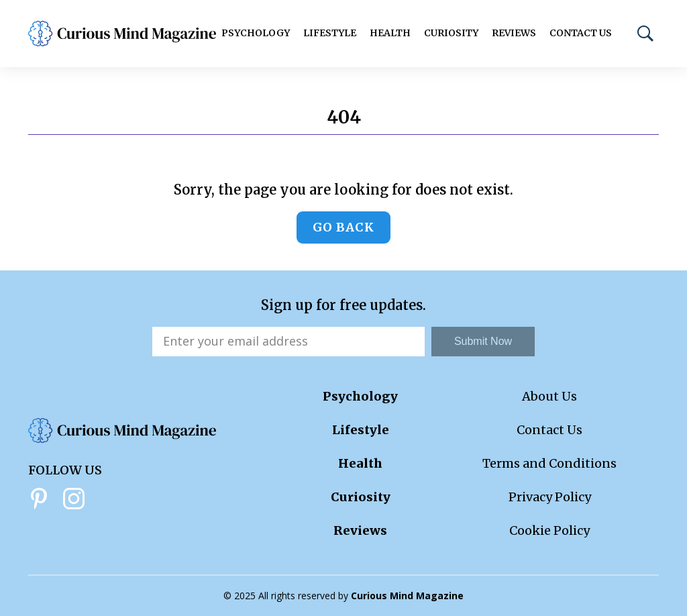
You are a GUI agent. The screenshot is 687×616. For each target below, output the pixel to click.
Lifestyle (330, 33)
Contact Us (581, 33)
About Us (549, 396)
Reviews (514, 33)
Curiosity (451, 33)
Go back (343, 227)
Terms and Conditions (549, 463)
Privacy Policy (550, 497)
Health (390, 33)
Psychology (256, 33)
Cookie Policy (549, 530)
